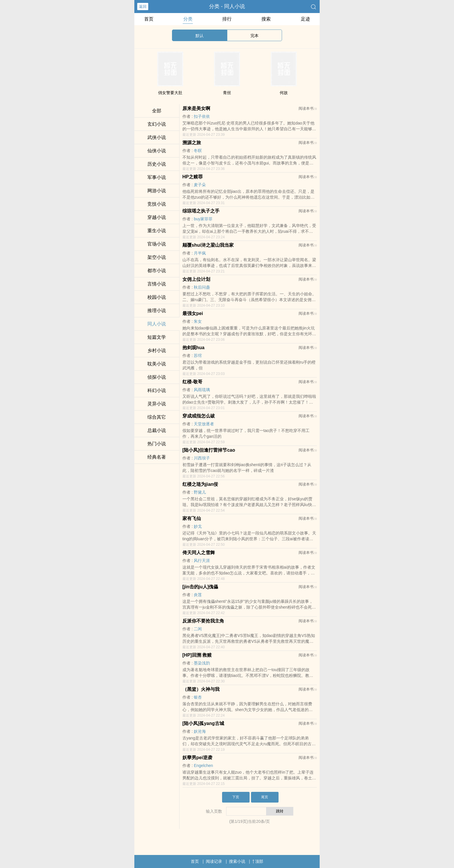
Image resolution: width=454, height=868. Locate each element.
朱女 (198, 321)
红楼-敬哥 (192, 382)
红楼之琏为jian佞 (200, 484)
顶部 (258, 861)
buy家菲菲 (203, 219)
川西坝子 (202, 458)
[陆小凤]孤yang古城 (203, 723)
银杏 (198, 697)
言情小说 (157, 284)
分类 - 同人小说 (227, 6)
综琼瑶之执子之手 (201, 211)
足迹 (305, 19)
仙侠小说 (157, 151)
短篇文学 (157, 337)
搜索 (266, 19)
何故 (284, 93)
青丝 (227, 93)
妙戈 (198, 526)
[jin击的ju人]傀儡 (200, 587)
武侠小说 (157, 137)
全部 (157, 111)
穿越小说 (157, 217)
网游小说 (157, 191)
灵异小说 (157, 404)
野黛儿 (200, 492)
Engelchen (203, 766)
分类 (188, 19)
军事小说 (157, 177)
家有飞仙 (192, 518)
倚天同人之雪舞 (199, 553)
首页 (149, 19)
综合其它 (157, 417)
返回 (143, 7)
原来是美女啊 (196, 108)
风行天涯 (202, 561)
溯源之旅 (192, 143)
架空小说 (157, 257)
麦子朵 (200, 185)
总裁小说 (157, 430)
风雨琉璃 (202, 390)
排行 (227, 19)
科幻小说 (157, 390)
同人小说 (157, 324)
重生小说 (157, 231)
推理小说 (157, 311)
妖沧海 (200, 731)
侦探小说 (157, 377)
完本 (255, 36)
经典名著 (157, 457)
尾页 (265, 797)
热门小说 (157, 444)
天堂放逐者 (204, 424)
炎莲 (198, 595)
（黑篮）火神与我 (201, 689)
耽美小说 (157, 364)
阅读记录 (214, 861)
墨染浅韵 (202, 663)
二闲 (198, 629)
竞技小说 (157, 204)
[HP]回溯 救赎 (197, 655)
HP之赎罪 (193, 177)
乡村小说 (157, 350)
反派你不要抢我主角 (203, 621)
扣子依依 (202, 116)
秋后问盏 (202, 287)
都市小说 (157, 271)
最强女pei (193, 313)
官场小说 (157, 244)
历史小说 (157, 164)
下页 (236, 797)
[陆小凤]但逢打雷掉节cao (209, 450)
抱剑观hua (193, 348)
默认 (199, 36)
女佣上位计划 (196, 279)
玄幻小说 (157, 124)
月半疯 (200, 253)
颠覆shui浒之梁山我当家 (208, 245)
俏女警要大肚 (170, 93)
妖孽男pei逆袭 (197, 758)
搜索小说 (237, 861)
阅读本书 (308, 108)
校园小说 (157, 297)
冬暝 (198, 151)
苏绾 (198, 356)
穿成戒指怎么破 (199, 416)
